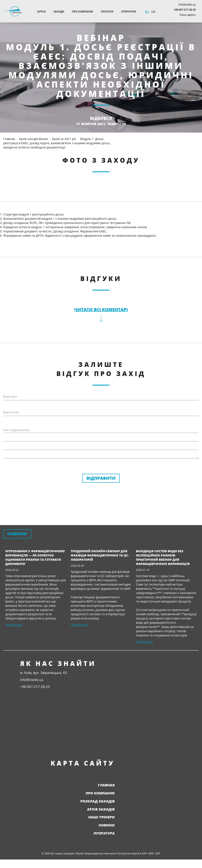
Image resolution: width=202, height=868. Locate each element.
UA (153, 12)
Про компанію (83, 12)
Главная (106, 785)
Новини (107, 825)
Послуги (107, 12)
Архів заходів (101, 809)
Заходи (59, 12)
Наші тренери (101, 817)
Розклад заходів (98, 801)
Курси (41, 12)
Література (129, 12)
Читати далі (14, 625)
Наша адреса (188, 15)
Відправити (101, 478)
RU (147, 12)
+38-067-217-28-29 (184, 10)
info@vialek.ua (187, 5)
